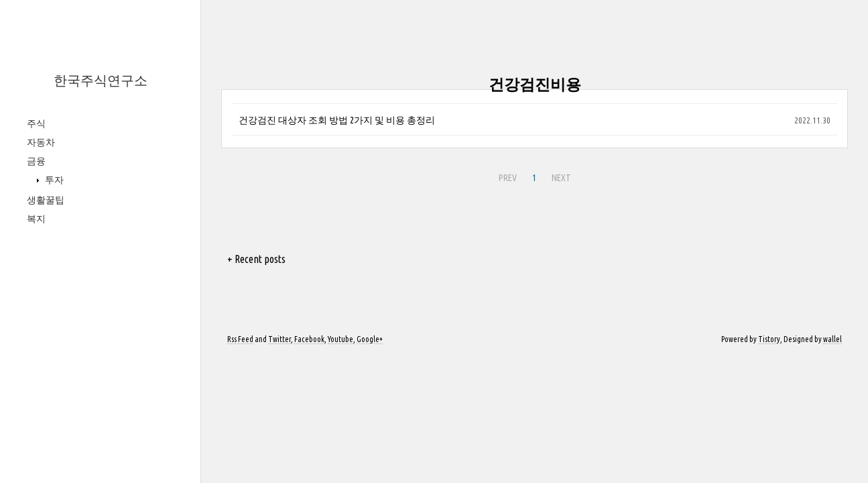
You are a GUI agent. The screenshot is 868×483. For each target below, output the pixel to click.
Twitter (280, 339)
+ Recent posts (256, 259)
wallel (832, 339)
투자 (53, 180)
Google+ (370, 339)
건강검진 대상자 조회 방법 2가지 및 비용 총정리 (337, 120)
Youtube (340, 339)
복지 (36, 219)
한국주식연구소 (101, 80)
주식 (36, 123)
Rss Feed (240, 339)
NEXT (561, 178)
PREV (508, 178)
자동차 (41, 142)
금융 (36, 161)
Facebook (309, 339)
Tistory (769, 339)
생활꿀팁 (46, 200)
